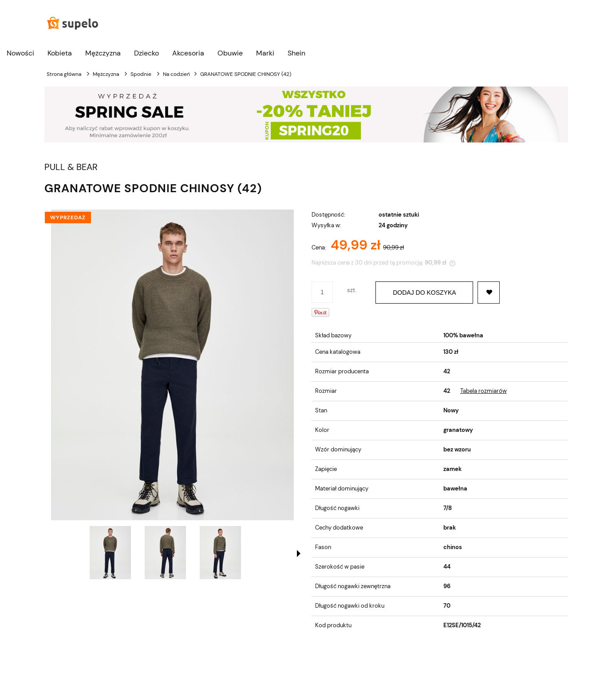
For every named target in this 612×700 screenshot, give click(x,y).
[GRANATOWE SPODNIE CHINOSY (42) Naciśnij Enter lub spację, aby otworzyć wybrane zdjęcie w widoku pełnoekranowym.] (172, 365)
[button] (299, 554)
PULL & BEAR (71, 167)
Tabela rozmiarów (484, 391)
